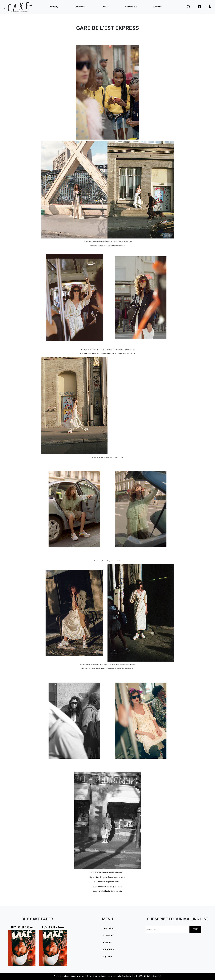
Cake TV (105, 7)
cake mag (18, 7)
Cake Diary (53, 7)
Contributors (131, 7)
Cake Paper (80, 7)
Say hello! (158, 7)
